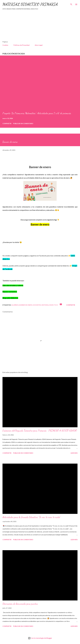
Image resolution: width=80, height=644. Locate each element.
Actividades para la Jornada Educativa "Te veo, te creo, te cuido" (32, 517)
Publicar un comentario (23, 123)
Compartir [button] (7, 123)
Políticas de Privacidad (22, 45)
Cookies (5, 45)
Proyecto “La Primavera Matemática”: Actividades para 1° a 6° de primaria (37, 113)
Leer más (74, 453)
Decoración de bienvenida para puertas (20, 604)
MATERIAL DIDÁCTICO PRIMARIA (30, 4)
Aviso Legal (39, 45)
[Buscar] (71, 4)
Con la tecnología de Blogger (40, 638)
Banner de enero (26, 305)
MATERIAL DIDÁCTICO (50, 305)
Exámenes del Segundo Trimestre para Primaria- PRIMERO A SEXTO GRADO (40, 431)
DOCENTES (37, 305)
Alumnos (15, 305)
